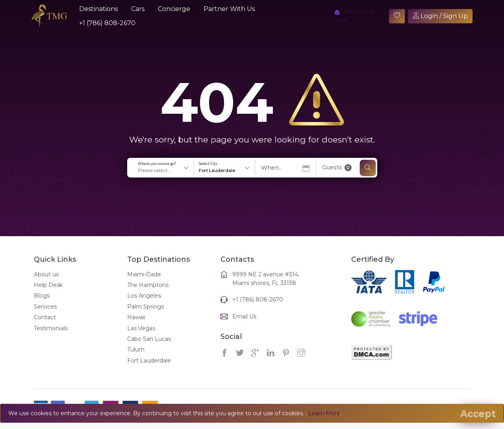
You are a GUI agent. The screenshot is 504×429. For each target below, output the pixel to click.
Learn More (324, 413)
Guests (337, 176)
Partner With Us (229, 9)
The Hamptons (148, 294)
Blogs (42, 305)
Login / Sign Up (440, 16)
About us (46, 283)
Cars (138, 9)
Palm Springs (145, 315)
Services (45, 315)
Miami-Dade (144, 283)
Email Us (244, 325)
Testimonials (51, 337)
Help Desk (48, 294)
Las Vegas (141, 337)
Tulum (136, 359)
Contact (45, 326)
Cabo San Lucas (149, 348)
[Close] (478, 414)
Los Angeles (144, 305)
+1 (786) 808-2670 (107, 23)
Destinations (98, 9)
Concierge (174, 9)
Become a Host (353, 16)
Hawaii (136, 326)
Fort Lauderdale (149, 369)
